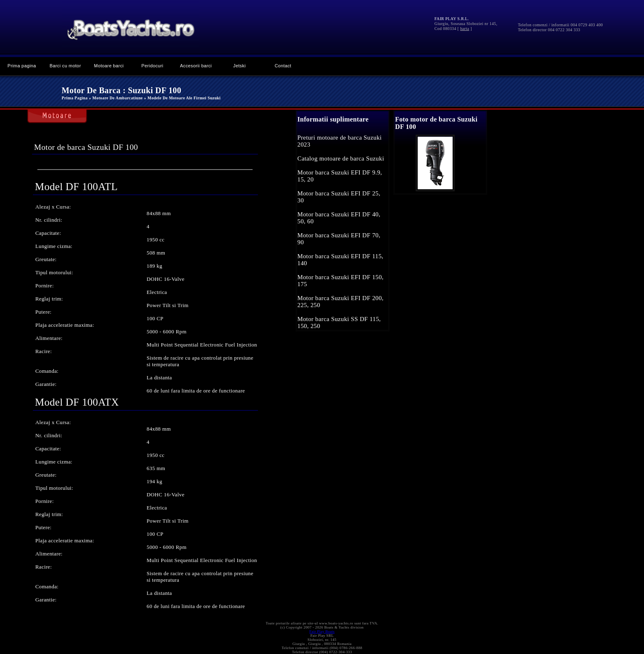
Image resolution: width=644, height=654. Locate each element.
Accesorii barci (196, 66)
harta (465, 29)
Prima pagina (22, 66)
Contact (283, 66)
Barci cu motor (65, 66)
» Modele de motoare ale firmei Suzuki (182, 98)
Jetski (239, 66)
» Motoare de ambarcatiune (116, 98)
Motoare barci (109, 66)
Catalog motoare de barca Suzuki (341, 158)
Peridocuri (152, 66)
